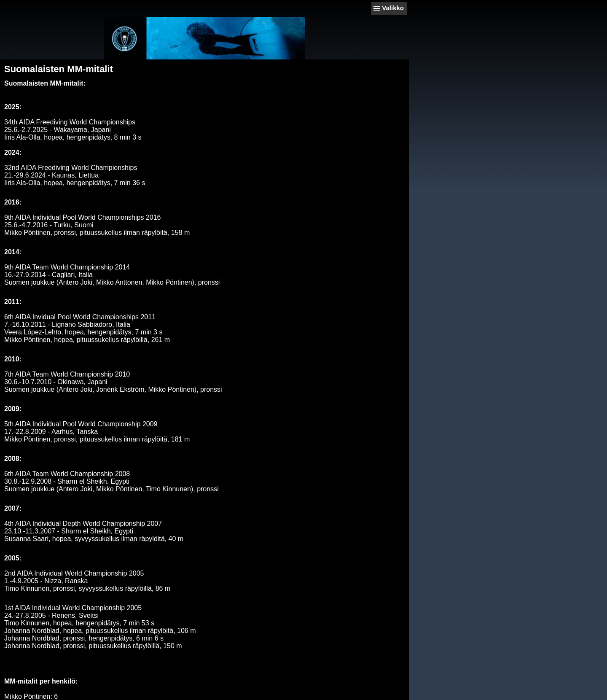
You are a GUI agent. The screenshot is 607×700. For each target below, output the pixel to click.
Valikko (393, 8)
